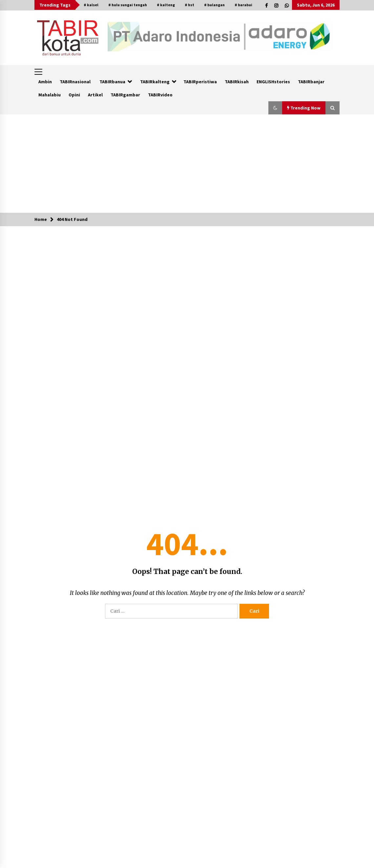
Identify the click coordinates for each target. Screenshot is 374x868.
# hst (189, 5)
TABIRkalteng (155, 82)
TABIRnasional (75, 82)
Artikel (95, 95)
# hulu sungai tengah (128, 5)
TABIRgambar (125, 95)
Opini (74, 95)
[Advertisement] (187, 164)
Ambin (45, 82)
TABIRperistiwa (200, 82)
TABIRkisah (237, 82)
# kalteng (166, 5)
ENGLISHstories (273, 82)
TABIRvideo (160, 95)
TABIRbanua (112, 82)
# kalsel (91, 5)
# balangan (214, 5)
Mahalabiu (50, 95)
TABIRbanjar (311, 82)
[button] (275, 108)
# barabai (243, 5)
